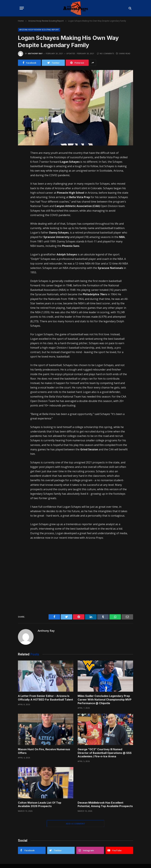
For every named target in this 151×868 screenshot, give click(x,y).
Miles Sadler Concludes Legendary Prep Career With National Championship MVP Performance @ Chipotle (105, 700)
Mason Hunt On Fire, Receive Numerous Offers (44, 751)
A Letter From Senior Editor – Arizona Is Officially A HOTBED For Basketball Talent (45, 698)
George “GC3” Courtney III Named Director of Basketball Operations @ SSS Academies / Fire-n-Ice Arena (105, 753)
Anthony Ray (35, 53)
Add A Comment (75, 824)
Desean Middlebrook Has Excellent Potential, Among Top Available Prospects (105, 804)
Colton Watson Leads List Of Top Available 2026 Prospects (40, 804)
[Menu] (22, 8)
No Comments (106, 53)
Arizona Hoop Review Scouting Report (39, 30)
